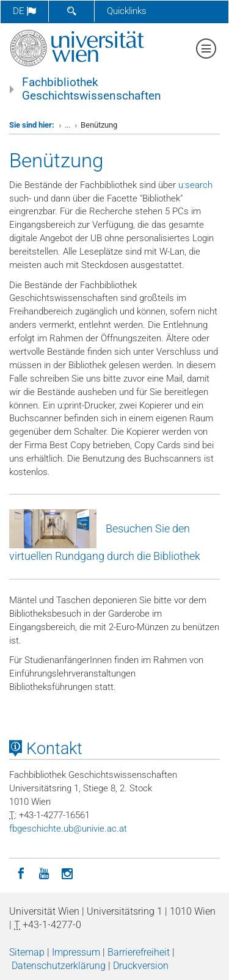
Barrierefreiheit (139, 952)
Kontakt (46, 749)
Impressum (76, 952)
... (67, 125)
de (24, 11)
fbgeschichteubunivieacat (68, 829)
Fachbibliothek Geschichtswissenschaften (92, 89)
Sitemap (27, 952)
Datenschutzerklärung (59, 966)
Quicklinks (127, 11)
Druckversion (141, 966)
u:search (195, 185)
